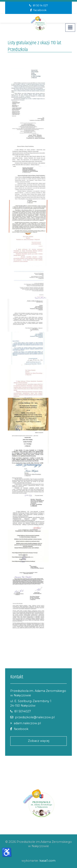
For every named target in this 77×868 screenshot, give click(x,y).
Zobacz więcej (39, 741)
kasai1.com (47, 861)
